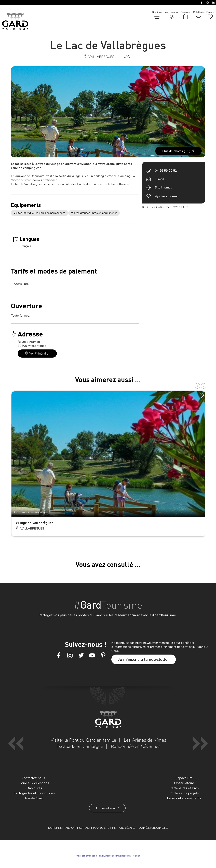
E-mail (159, 179)
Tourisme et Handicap (62, 828)
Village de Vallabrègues (35, 523)
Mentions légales (124, 828)
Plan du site (101, 828)
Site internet (163, 187)
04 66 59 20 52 (166, 171)
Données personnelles (153, 828)
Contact (85, 828)
